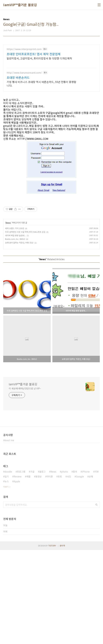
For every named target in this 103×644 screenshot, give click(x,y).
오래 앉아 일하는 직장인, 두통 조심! (19, 337)
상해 (91, 570)
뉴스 (7, 575)
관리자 (62, 640)
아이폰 (50, 570)
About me (9, 534)
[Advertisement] (52, 67)
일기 (7, 570)
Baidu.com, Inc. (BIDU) (15, 333)
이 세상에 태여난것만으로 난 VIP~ (25, 482)
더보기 (6, 581)
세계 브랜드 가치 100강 (15, 322)
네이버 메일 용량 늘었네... (15, 329)
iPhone (86, 566)
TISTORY (52, 640)
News (8, 317)
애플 (28, 570)
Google (80, 570)
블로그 (42, 566)
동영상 (39, 570)
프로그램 (21, 566)
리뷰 (97, 566)
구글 (32, 566)
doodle (8, 566)
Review (18, 570)
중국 (75, 566)
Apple (17, 575)
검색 (97, 599)
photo (65, 566)
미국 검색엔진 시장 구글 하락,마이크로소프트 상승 (25, 326)
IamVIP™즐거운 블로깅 (20, 5)
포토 (60, 570)
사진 (69, 570)
